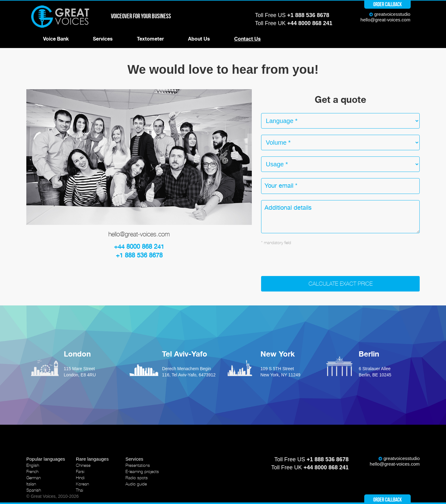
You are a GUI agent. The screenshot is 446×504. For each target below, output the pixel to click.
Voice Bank (56, 39)
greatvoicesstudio (392, 14)
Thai (79, 490)
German (33, 478)
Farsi (80, 471)
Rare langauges (92, 459)
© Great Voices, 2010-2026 (52, 496)
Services (103, 39)
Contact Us (247, 39)
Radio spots (137, 478)
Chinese (83, 465)
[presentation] (308, 264)
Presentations (138, 465)
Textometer (150, 39)
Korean (82, 484)
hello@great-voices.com (385, 20)
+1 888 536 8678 (308, 15)
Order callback (387, 4)
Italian (31, 484)
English (33, 465)
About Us (199, 39)
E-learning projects (142, 471)
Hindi (80, 478)
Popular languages (46, 459)
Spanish (34, 490)
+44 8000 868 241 (310, 23)
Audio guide (136, 484)
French (32, 471)
